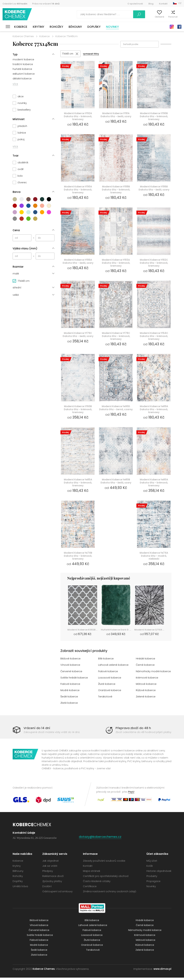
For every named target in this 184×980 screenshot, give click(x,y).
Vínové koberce (70, 667)
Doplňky (94, 27)
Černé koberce (145, 667)
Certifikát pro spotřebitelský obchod (106, 878)
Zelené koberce (146, 699)
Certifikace (90, 889)
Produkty (152, 878)
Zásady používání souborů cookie (104, 863)
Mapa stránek (92, 873)
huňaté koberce (22, 69)
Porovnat (167, 17)
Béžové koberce (71, 661)
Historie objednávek (159, 873)
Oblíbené (154, 17)
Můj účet (141, 17)
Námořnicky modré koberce (153, 674)
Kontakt (163, 4)
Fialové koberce (108, 674)
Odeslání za (15, 4)
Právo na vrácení (46, 4)
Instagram (172, 27)
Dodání (47, 889)
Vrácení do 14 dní (37, 730)
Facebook (179, 27)
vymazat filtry (92, 54)
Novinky (112, 27)
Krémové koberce (147, 680)
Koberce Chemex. (44, 971)
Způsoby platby (52, 883)
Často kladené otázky (97, 883)
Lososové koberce (110, 680)
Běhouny (75, 27)
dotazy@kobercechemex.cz (100, 839)
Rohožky (56, 27)
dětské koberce (22, 79)
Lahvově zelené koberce (113, 667)
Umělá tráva (20, 889)
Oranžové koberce (110, 693)
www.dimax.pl (162, 971)
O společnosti (135, 4)
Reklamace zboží (53, 878)
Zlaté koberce (69, 705)
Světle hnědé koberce (74, 680)
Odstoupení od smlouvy (57, 894)
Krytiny (38, 27)
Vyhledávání (124, 14)
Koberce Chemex (18, 14)
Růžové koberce (146, 693)
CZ (180, 3)
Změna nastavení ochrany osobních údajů (110, 894)
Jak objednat (51, 863)
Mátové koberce (146, 686)
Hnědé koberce (146, 661)
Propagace (153, 883)
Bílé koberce (106, 661)
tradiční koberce (23, 64)
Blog (151, 4)
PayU (131, 794)
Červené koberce (71, 674)
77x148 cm (68, 54)
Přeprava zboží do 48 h (133, 730)
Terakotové (105, 699)
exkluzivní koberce (24, 74)
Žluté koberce (107, 686)
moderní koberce (23, 59)
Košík (179, 17)
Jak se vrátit (50, 868)
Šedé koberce (69, 699)
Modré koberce (70, 693)
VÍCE (15, 84)
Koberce (21, 27)
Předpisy (48, 873)
